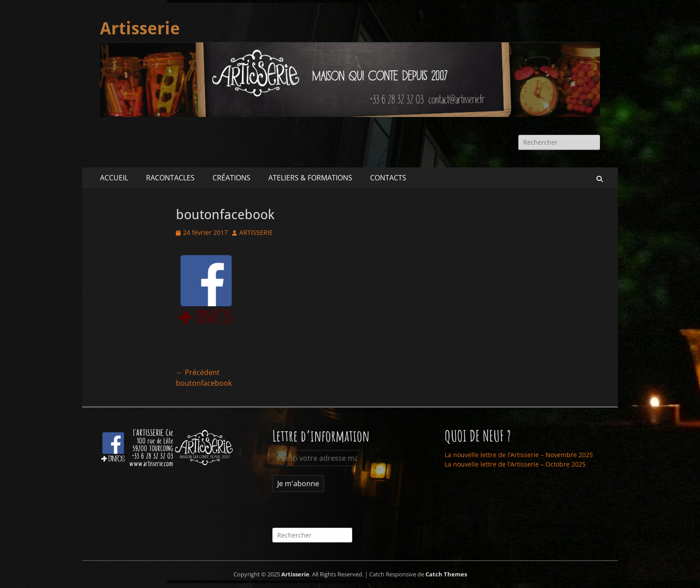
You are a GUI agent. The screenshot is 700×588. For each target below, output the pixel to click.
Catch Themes (446, 574)
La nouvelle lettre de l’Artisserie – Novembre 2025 (519, 455)
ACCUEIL (114, 178)
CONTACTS (388, 178)
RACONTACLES (170, 178)
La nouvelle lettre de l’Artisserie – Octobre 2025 (515, 464)
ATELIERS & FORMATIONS (310, 178)
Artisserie (140, 29)
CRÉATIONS (231, 178)
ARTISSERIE (256, 232)
